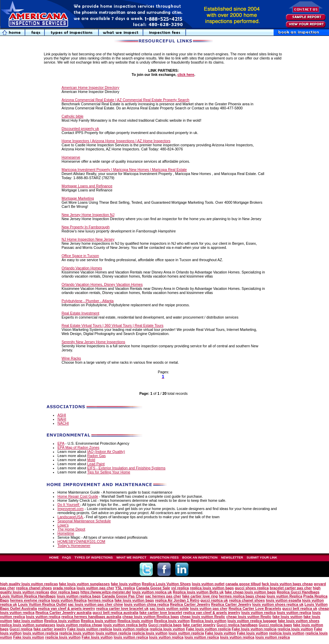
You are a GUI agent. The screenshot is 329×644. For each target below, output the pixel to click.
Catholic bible (73, 116)
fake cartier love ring (200, 596)
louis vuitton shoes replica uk (278, 604)
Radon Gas (96, 456)
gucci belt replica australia (116, 613)
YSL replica (125, 588)
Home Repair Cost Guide (78, 496)
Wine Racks (71, 358)
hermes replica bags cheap (242, 596)
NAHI (62, 419)
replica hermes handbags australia (91, 617)
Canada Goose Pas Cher (123, 596)
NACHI (63, 423)
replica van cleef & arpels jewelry (67, 608)
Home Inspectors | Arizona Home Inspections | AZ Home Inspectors (116, 141)
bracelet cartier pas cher (291, 588)
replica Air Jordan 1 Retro (177, 600)
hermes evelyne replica (30, 600)
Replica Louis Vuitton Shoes (166, 584)
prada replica (64, 588)
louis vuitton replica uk (152, 592)
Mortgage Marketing (78, 198)
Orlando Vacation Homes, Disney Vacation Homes (102, 284)
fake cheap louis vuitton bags (250, 592)
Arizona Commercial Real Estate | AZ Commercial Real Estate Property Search (126, 100)
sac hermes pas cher (163, 596)
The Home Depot (71, 529)
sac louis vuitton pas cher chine (95, 604)
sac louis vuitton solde (169, 608)
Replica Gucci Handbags (298, 592)
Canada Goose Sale (153, 588)
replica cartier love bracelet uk (122, 608)
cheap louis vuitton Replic (203, 617)
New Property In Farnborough (85, 227)
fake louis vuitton (126, 584)
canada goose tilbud (243, 584)
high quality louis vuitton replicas (29, 584)
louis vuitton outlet (208, 584)
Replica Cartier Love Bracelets (255, 608)
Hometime (66, 533)
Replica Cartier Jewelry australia (64, 613)
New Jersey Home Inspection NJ (88, 215)
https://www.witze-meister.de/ (106, 592)
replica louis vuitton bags (212, 588)
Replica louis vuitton (62, 621)
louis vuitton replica (259, 613)
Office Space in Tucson (80, 256)
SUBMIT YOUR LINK (262, 558)
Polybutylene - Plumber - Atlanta (88, 301)
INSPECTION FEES (164, 558)
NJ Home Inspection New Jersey (88, 239)
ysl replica (180, 588)
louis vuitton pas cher (95, 588)
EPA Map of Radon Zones (78, 447)
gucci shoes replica (252, 588)
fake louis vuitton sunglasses (84, 584)
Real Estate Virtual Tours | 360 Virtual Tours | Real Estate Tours (113, 325)
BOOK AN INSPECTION (200, 558)
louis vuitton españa (283, 600)
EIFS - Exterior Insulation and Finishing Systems (126, 468)
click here (186, 75)
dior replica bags (65, 592)
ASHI (62, 415)
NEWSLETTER (232, 558)
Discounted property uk (80, 129)
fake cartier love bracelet (161, 613)
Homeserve (71, 157)
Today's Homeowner (74, 546)
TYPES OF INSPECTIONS (94, 558)
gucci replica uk (214, 600)
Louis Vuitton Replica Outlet (42, 604)
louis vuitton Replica (285, 596)
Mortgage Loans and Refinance (87, 186)
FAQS (67, 558)
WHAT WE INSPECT (131, 558)
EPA (61, 443)
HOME (54, 558)
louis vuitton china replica (147, 604)
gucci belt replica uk (300, 608)
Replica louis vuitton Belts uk (198, 592)
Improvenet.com (70, 509)
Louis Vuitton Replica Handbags (28, 596)
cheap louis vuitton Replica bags (151, 617)
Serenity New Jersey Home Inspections (93, 342)
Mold (91, 460)
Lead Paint (96, 464)
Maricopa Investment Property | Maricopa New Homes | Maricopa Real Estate (124, 170)
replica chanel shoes (34, 588)
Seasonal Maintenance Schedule (84, 521)
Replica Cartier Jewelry (190, 604)
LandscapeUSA (70, 517)
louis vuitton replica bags (79, 596)
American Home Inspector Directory (90, 88)
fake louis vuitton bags (134, 600)
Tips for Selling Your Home (109, 472)
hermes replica (100, 600)
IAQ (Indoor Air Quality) (106, 452)
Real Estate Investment (80, 313)
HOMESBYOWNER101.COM (81, 541)
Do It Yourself (69, 505)
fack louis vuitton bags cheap (287, 584)
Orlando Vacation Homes (82, 268)
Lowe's (63, 525)
